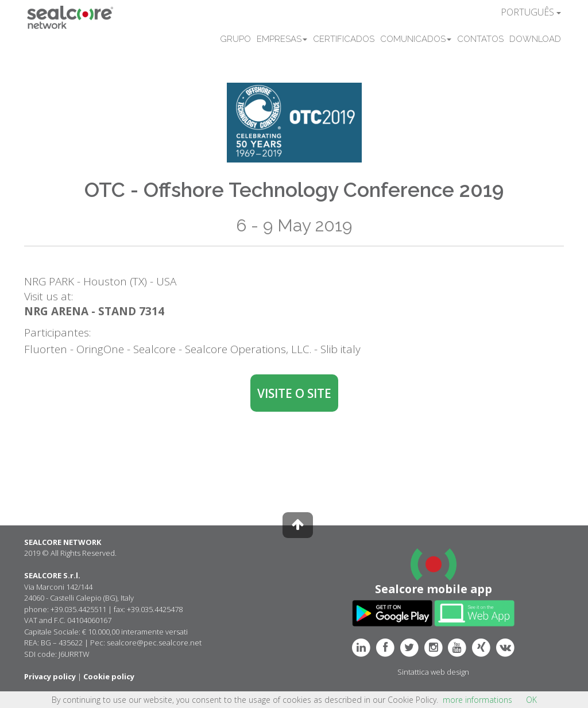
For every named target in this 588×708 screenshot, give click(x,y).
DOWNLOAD (535, 39)
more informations (477, 700)
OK (531, 700)
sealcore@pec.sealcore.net (154, 643)
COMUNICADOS (416, 39)
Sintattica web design (433, 672)
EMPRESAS (282, 39)
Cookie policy (109, 676)
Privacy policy (50, 676)
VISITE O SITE (294, 393)
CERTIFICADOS (344, 39)
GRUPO (235, 39)
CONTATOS (480, 39)
